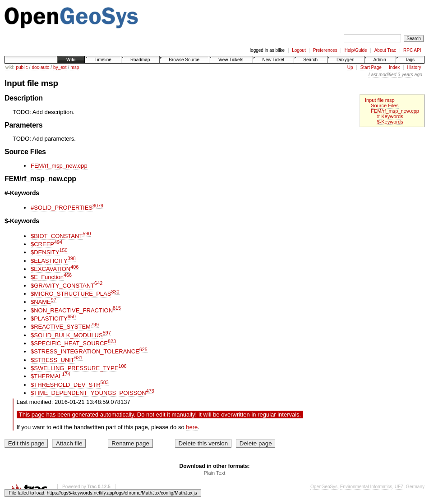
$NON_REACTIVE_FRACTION (72, 310)
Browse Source (184, 60)
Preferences (325, 50)
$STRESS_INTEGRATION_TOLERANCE (85, 351)
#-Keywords (390, 116)
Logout (299, 50)
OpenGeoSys (324, 487)
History (414, 67)
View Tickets (231, 60)
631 (78, 357)
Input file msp (380, 100)
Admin (380, 60)
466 (68, 275)
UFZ (399, 487)
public (22, 67)
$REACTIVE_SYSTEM (61, 327)
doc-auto (40, 67)
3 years (406, 75)
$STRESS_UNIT (53, 360)
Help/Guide (356, 50)
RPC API (412, 50)
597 (107, 333)
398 (72, 258)
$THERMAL (46, 376)
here (192, 427)
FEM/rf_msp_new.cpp (395, 111)
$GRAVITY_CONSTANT (62, 286)
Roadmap (140, 60)
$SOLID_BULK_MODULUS (67, 335)
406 (74, 267)
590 (87, 234)
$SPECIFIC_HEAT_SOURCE (69, 343)
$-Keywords (390, 122)
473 (150, 391)
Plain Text (215, 473)
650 (72, 316)
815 (117, 308)
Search (310, 60)
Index (394, 67)
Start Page (371, 67)
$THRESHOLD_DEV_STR (66, 385)
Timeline (103, 60)
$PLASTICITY (49, 318)
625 (143, 349)
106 (122, 366)
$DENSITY (45, 252)
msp (75, 67)
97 (54, 300)
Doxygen (345, 60)
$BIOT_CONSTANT (57, 236)
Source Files (385, 105)
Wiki (71, 60)
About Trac (385, 50)
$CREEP (42, 244)
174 (66, 374)
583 (105, 382)
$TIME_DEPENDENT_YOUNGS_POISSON (88, 393)
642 (98, 283)
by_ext (60, 67)
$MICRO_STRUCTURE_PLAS (71, 294)
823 (112, 341)
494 (58, 242)
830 (115, 292)
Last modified (383, 75)
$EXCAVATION (51, 269)
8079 (98, 206)
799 (95, 325)
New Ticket (273, 60)
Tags (410, 60)
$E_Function (47, 277)
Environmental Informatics (366, 487)
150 (64, 250)
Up (350, 67)
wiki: (10, 67)
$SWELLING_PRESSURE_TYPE (74, 368)
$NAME (41, 302)
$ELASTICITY (49, 261)
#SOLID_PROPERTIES (62, 208)
